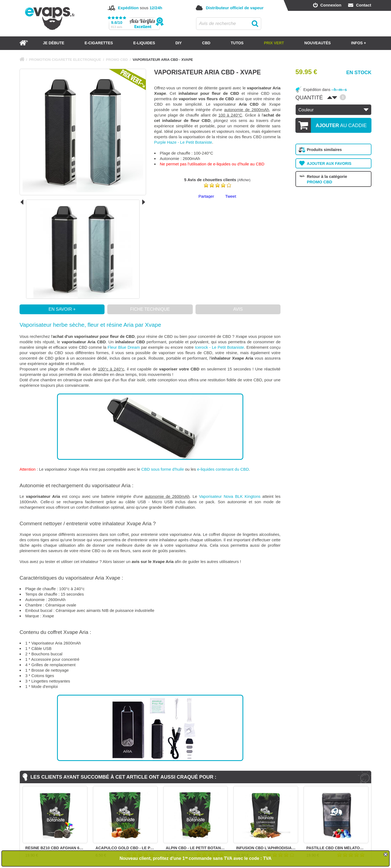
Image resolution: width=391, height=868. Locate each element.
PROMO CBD (117, 60)
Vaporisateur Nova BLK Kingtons (230, 496)
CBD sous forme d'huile (163, 469)
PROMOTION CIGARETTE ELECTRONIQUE (65, 60)
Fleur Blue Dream (124, 347)
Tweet (231, 196)
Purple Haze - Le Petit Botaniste (183, 142)
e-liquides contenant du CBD (223, 469)
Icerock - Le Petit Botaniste (220, 347)
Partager (206, 196)
